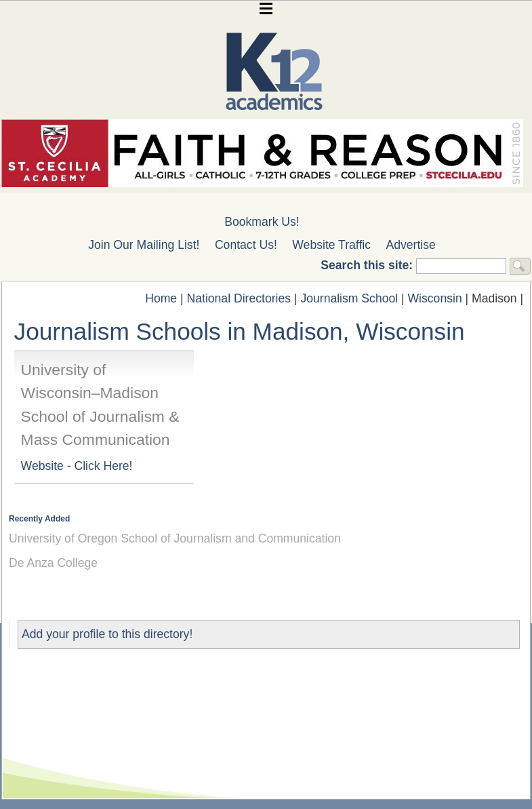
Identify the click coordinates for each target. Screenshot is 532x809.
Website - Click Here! (77, 466)
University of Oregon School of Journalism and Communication (175, 538)
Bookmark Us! (262, 222)
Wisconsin (435, 298)
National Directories (239, 298)
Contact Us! (246, 245)
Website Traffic (331, 245)
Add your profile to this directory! (107, 634)
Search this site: (368, 265)
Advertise (411, 245)
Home (161, 298)
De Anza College (53, 563)
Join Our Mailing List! (144, 245)
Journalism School (349, 298)
